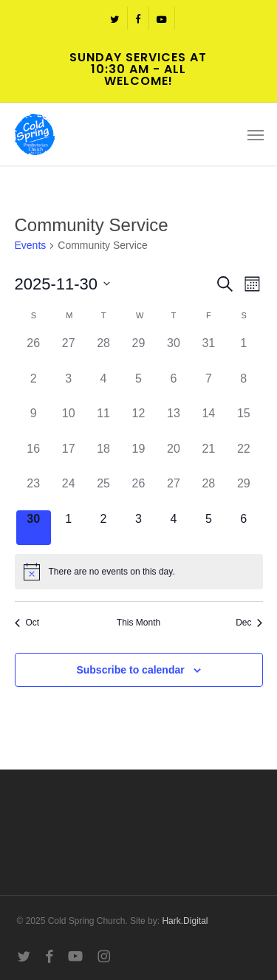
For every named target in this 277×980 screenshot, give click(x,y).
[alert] (139, 572)
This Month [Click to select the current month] (138, 623)
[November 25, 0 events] (103, 492)
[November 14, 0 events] (209, 422)
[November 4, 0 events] (103, 387)
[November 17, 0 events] (68, 458)
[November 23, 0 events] (34, 492)
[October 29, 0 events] (138, 352)
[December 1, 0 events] (68, 528)
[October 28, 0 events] (103, 352)
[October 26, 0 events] (34, 352)
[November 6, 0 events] (173, 387)
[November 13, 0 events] (173, 422)
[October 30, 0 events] (173, 352)
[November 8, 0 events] (243, 387)
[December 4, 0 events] (173, 528)
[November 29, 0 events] (243, 492)
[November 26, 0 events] (138, 492)
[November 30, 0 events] (34, 528)
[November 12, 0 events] (138, 422)
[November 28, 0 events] (209, 492)
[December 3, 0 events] (138, 528)
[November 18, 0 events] (103, 458)
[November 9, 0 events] (34, 422)
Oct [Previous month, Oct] (27, 623)
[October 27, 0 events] (68, 352)
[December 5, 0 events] (209, 528)
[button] (256, 134)
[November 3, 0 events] (68, 387)
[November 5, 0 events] (138, 387)
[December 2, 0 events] (103, 528)
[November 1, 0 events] (243, 352)
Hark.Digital (185, 921)
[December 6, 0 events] (243, 528)
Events (31, 245)
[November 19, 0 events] (138, 458)
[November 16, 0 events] (34, 458)
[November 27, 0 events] (173, 492)
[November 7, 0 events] (209, 387)
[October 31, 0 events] (209, 352)
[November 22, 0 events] (243, 458)
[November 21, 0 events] (209, 458)
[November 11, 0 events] (103, 422)
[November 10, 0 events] (68, 422)
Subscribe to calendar (130, 670)
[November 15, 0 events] (243, 422)
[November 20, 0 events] (173, 458)
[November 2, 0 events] (34, 387)
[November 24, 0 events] (68, 492)
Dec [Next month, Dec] (249, 623)
